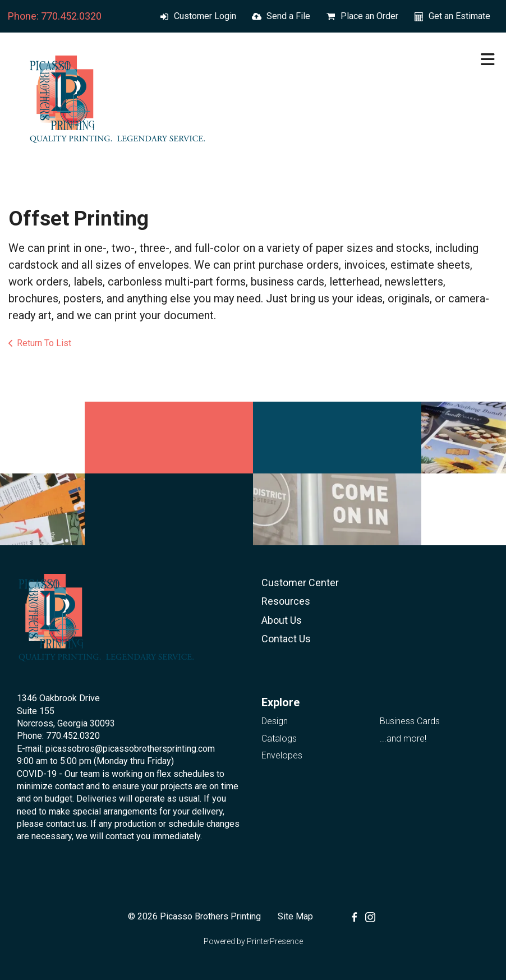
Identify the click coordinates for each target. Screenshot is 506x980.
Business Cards (410, 721)
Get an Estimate (459, 16)
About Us (282, 620)
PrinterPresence (275, 941)
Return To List (44, 343)
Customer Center (300, 583)
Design (275, 721)
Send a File (288, 16)
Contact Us (286, 639)
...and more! (403, 739)
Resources (286, 601)
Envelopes (282, 755)
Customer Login (205, 16)
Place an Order (369, 16)
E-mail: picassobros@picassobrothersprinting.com (116, 749)
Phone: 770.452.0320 (55, 16)
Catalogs (279, 739)
